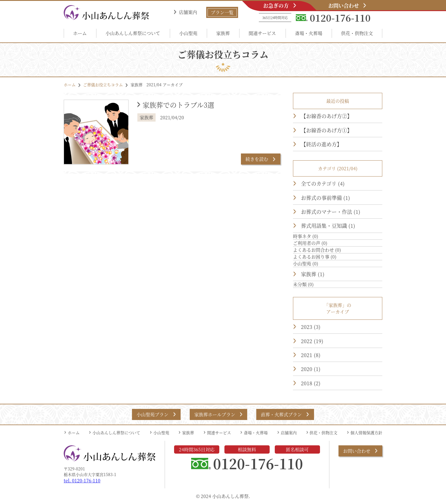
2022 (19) (312, 341)
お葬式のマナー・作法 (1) (331, 212)
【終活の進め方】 (321, 144)
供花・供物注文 (357, 33)
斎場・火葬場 (309, 33)
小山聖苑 (188, 33)
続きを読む (257, 159)
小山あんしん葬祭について (133, 33)
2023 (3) (311, 327)
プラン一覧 (222, 12)
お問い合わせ (344, 5)
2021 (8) (311, 355)
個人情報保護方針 (366, 433)
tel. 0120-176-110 (82, 481)
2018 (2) (311, 383)
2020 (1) (311, 369)
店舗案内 (188, 12)
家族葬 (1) (313, 274)
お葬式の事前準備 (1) (326, 198)
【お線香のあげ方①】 (327, 130)
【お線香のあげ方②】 (327, 116)
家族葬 (223, 33)
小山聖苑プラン (152, 414)
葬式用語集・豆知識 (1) (328, 226)
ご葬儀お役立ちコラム (103, 85)
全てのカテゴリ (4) (323, 183)
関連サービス (262, 33)
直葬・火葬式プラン (281, 414)
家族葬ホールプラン (215, 414)
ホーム (80, 33)
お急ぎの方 (276, 5)
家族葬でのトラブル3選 (178, 105)
